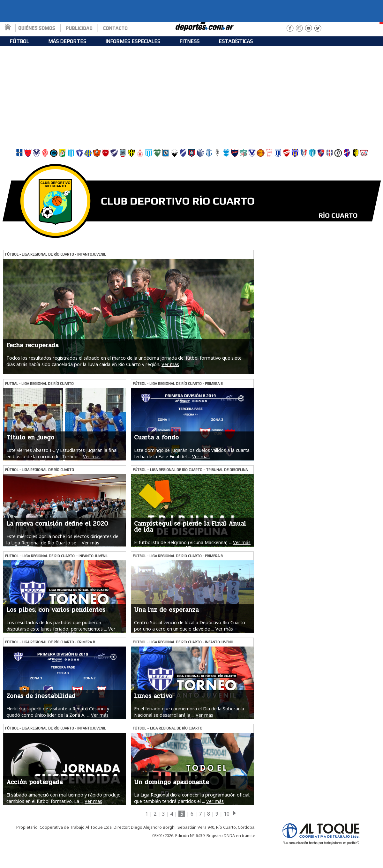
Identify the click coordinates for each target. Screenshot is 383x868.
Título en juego (30, 438)
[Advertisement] (192, 96)
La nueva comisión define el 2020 (57, 524)
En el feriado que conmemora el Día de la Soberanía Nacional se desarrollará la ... (189, 712)
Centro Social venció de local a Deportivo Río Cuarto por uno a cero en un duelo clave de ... (190, 625)
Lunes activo (153, 696)
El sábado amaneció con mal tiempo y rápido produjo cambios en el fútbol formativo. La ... (64, 798)
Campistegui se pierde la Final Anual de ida (190, 527)
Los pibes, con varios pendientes (56, 610)
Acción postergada (34, 782)
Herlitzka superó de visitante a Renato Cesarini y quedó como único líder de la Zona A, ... (58, 712)
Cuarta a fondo (156, 438)
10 (227, 814)
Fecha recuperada (32, 345)
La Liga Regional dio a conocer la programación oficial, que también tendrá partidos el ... (192, 798)
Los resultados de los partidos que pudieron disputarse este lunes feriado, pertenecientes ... (57, 625)
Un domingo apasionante (172, 782)
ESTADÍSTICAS (236, 41)
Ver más (170, 364)
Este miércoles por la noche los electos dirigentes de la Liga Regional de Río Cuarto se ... (62, 539)
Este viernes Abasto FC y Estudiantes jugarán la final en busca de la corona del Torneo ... (62, 453)
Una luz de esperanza (166, 610)
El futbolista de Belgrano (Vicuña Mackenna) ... (183, 542)
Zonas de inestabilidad (41, 696)
